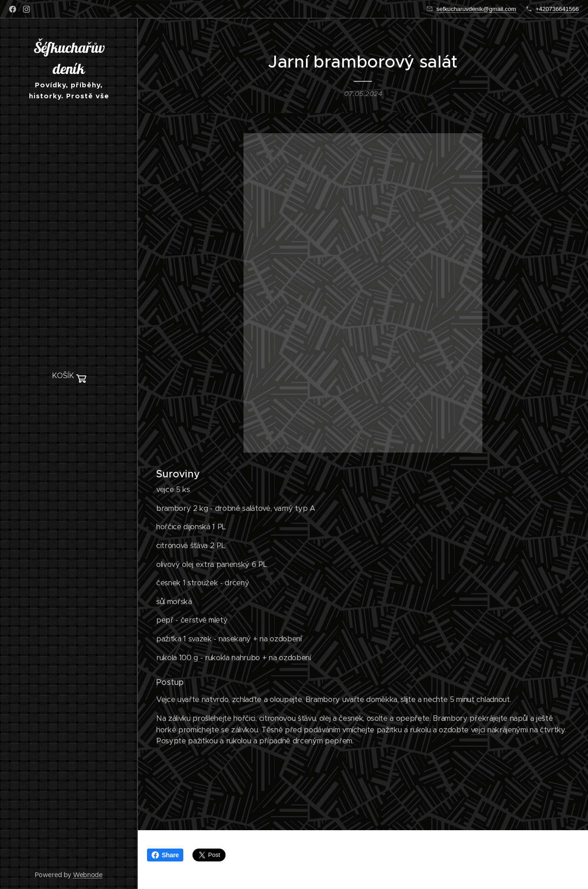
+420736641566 (557, 9)
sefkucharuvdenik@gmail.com (476, 9)
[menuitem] (69, 404)
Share (165, 855)
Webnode (88, 875)
